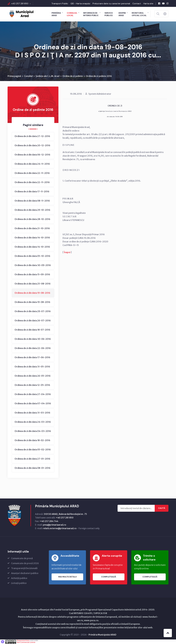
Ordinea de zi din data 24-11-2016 (32, 164)
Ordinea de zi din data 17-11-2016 (32, 192)
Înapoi (67, 253)
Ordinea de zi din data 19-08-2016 (32, 293)
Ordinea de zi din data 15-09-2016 (32, 275)
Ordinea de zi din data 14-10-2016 (32, 238)
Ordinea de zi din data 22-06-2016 (33, 348)
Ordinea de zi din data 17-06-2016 (32, 358)
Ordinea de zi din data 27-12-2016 (32, 136)
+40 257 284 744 (49, 521)
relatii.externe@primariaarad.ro (60, 529)
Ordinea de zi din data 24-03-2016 (33, 422)
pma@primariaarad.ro (55, 525)
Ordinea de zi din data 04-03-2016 (33, 431)
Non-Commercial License (26, 643)
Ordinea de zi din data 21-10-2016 (32, 229)
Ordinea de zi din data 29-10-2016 (32, 210)
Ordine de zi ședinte (73, 76)
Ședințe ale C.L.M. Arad (48, 76)
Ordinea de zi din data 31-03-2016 (32, 413)
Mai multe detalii (67, 577)
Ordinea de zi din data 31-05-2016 (32, 367)
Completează (109, 577)
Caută (162, 509)
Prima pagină (14, 76)
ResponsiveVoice (23, 641)
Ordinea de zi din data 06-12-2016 (32, 155)
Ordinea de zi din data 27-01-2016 (32, 459)
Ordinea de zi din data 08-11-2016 (32, 201)
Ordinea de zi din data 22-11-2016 (32, 173)
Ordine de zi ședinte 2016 (99, 76)
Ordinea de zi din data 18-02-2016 (32, 441)
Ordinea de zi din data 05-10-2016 (32, 256)
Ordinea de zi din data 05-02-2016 (33, 450)
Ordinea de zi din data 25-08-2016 (33, 284)
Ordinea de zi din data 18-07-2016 (32, 330)
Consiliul (28, 76)
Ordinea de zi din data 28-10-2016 (32, 219)
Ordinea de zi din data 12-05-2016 (32, 385)
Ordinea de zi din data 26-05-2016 (33, 376)
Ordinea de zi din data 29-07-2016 (33, 312)
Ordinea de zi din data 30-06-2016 (33, 339)
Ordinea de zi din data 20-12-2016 (32, 146)
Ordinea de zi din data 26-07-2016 (33, 321)
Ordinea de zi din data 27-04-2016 (33, 394)
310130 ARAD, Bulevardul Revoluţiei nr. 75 (65, 514)
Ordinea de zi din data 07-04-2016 (33, 404)
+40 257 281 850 (20, 4)
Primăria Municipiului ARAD (102, 635)
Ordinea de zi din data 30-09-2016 (33, 265)
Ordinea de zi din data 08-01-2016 (32, 468)
